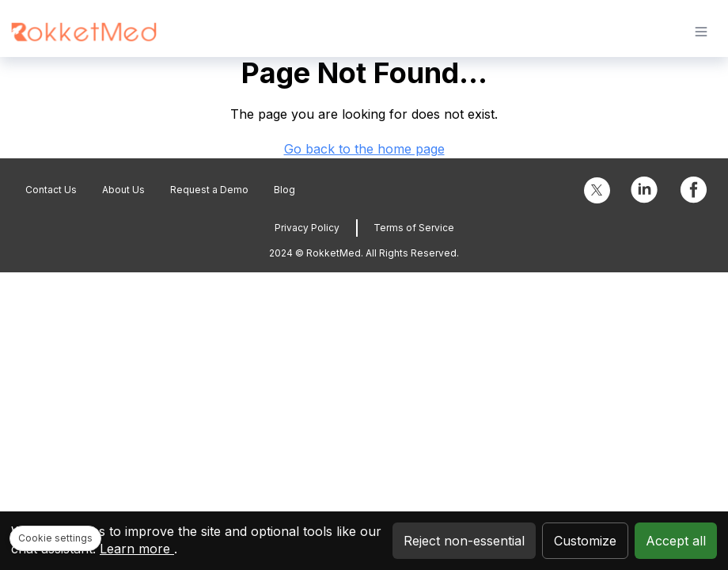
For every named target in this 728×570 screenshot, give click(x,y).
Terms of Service (414, 228)
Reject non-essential (464, 541)
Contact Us (51, 190)
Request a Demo (209, 190)
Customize (585, 541)
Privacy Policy (307, 228)
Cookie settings (55, 538)
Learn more (137, 549)
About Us (123, 190)
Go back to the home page (364, 149)
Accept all (676, 541)
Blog (284, 190)
